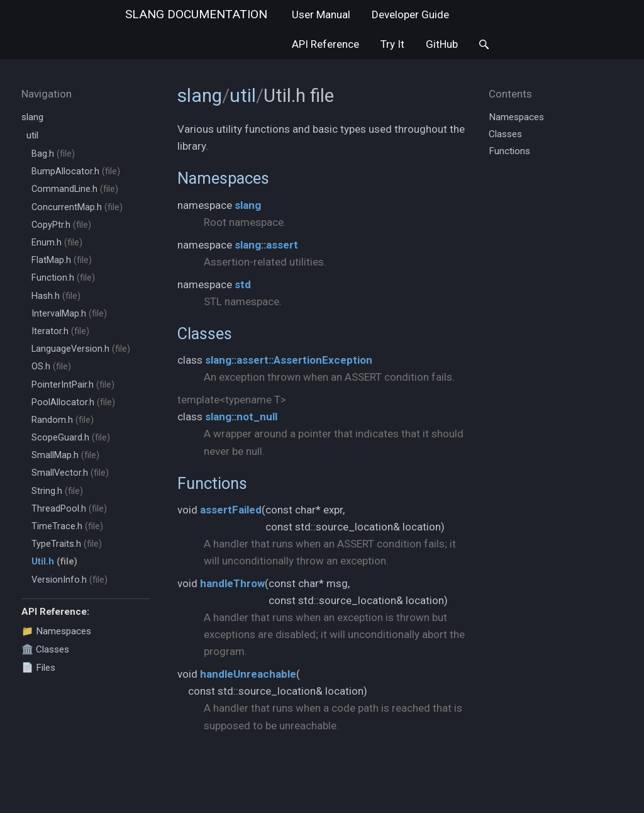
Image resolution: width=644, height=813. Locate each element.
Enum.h (57, 243)
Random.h (63, 420)
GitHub (442, 44)
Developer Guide (410, 14)
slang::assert (266, 245)
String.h (57, 491)
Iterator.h (60, 331)
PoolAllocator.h (73, 402)
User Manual (321, 14)
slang (196, 14)
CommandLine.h (75, 189)
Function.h (63, 278)
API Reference (325, 44)
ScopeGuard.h (71, 438)
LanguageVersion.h (81, 349)
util (32, 135)
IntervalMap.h (69, 314)
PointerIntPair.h (73, 385)
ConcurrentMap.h (77, 207)
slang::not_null (241, 417)
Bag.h (53, 154)
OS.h (51, 367)
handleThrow (232, 583)
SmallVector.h (70, 473)
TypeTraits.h (67, 544)
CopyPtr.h (61, 225)
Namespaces (223, 178)
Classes (205, 334)
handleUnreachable (248, 674)
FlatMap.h (62, 260)
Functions (212, 483)
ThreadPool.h (69, 509)
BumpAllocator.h (76, 171)
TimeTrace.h (67, 526)
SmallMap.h (65, 455)
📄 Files (38, 668)
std (243, 284)
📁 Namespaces (56, 631)
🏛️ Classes (45, 649)
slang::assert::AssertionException (289, 360)
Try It (392, 44)
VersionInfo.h (69, 580)
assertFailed (231, 510)
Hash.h (56, 296)
